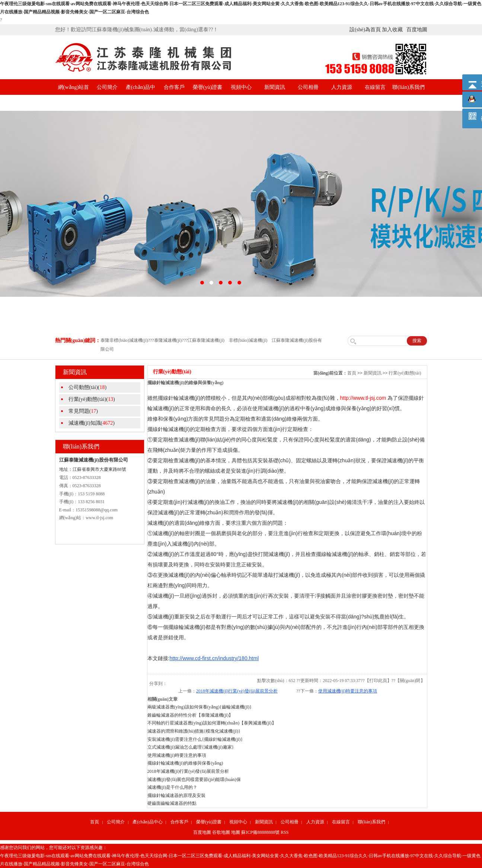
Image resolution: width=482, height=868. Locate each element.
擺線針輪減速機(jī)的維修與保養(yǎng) (185, 763)
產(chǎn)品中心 (141, 95)
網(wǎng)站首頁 (74, 95)
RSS (285, 832)
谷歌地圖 (221, 832)
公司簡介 (107, 87)
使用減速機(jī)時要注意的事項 (348, 691)
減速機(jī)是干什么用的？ (173, 787)
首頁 (352, 373)
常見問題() (83, 411)
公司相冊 (308, 87)
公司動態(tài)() (88, 387)
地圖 (236, 832)
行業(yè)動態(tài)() (92, 399)
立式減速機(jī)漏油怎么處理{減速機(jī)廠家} (191, 747)
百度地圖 (417, 30)
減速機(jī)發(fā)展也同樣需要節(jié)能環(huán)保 (194, 779)
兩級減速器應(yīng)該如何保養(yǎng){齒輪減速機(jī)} (200, 707)
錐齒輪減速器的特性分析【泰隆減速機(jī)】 (190, 715)
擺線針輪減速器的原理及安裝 (176, 795)
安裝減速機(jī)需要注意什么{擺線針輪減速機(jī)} (195, 739)
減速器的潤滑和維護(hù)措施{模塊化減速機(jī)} (194, 731)
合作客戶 (174, 87)
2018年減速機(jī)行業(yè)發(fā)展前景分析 (237, 691)
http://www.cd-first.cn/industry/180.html (214, 658)
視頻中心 (241, 87)
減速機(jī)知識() (92, 423)
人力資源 (342, 87)
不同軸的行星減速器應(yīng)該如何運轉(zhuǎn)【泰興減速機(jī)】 (212, 723)
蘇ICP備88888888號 (260, 832)
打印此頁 (378, 681)
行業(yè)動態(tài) (405, 373)
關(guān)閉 (410, 681)
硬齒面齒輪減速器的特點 (172, 803)
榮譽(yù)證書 (208, 87)
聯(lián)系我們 (408, 87)
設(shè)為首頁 (365, 30)
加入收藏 (392, 30)
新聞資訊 (275, 87)
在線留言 (375, 87)
